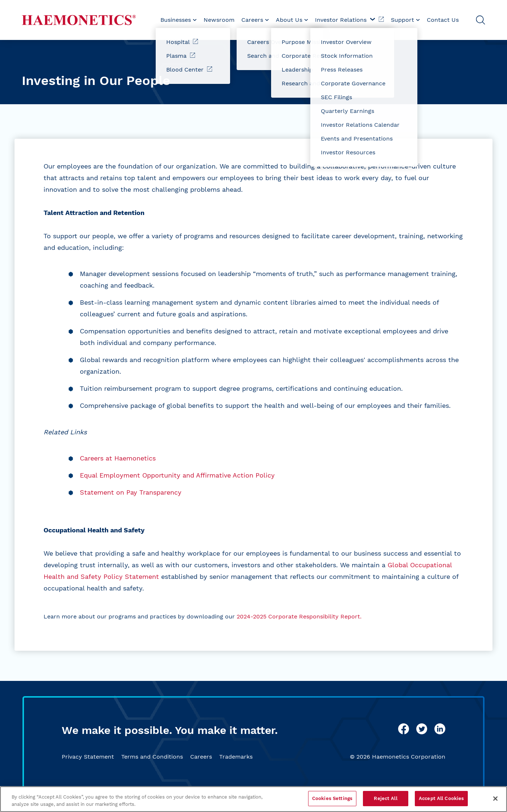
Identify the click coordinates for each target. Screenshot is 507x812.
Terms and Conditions (152, 757)
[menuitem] (179, 20)
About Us (292, 20)
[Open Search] (481, 20)
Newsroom (219, 20)
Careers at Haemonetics (118, 458)
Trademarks (236, 757)
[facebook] (404, 729)
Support (405, 20)
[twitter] (422, 729)
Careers (201, 757)
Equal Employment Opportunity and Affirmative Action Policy (177, 475)
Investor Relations (349, 20)
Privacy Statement (88, 757)
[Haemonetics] (79, 20)
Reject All (385, 798)
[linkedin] (440, 729)
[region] (253, 799)
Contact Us (443, 20)
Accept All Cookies (441, 798)
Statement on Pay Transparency (131, 492)
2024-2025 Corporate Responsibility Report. (299, 616)
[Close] (495, 799)
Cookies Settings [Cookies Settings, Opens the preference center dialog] (332, 798)
